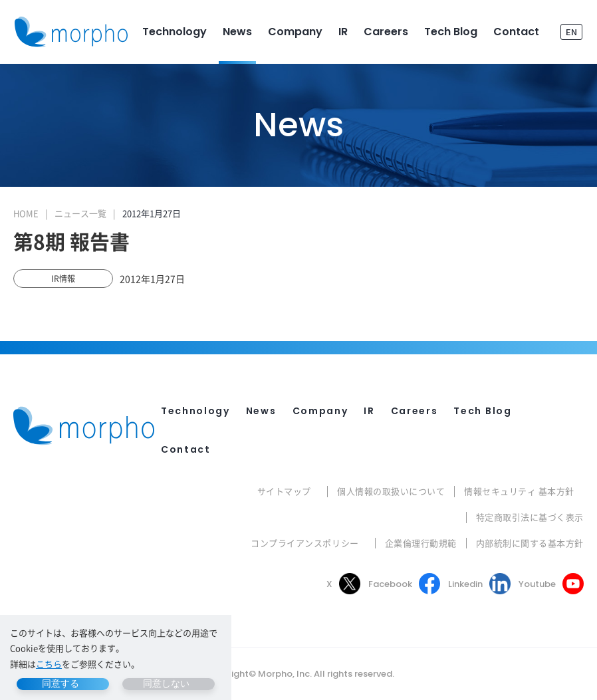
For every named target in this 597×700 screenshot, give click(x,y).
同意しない (166, 683)
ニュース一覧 (80, 213)
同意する (60, 683)
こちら (49, 664)
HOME (26, 213)
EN (571, 32)
